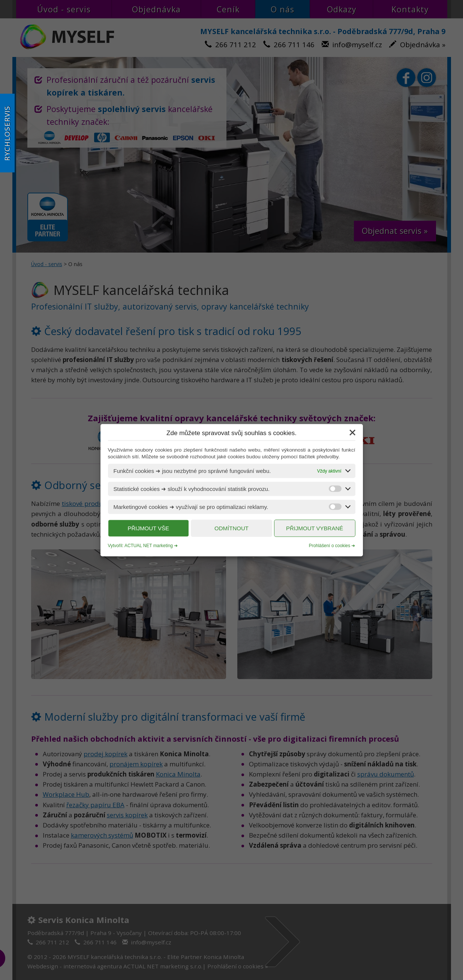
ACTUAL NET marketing (149, 545)
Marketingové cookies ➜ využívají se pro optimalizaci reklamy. (191, 506)
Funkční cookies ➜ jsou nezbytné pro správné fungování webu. (192, 471)
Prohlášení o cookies (330, 545)
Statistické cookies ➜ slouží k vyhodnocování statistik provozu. (192, 489)
